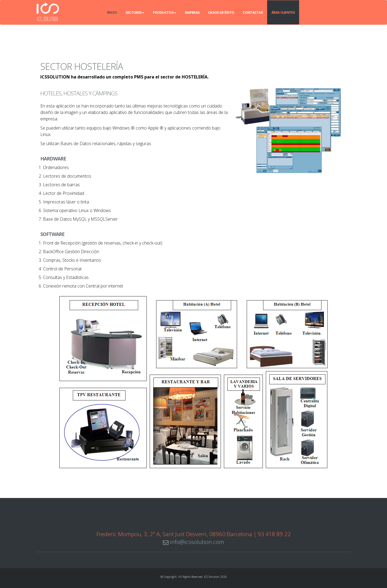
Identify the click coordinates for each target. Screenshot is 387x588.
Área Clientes (283, 12)
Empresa (192, 12)
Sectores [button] (135, 12)
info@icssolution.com (193, 542)
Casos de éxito (221, 12)
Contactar (253, 12)
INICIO (112, 12)
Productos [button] (165, 12)
